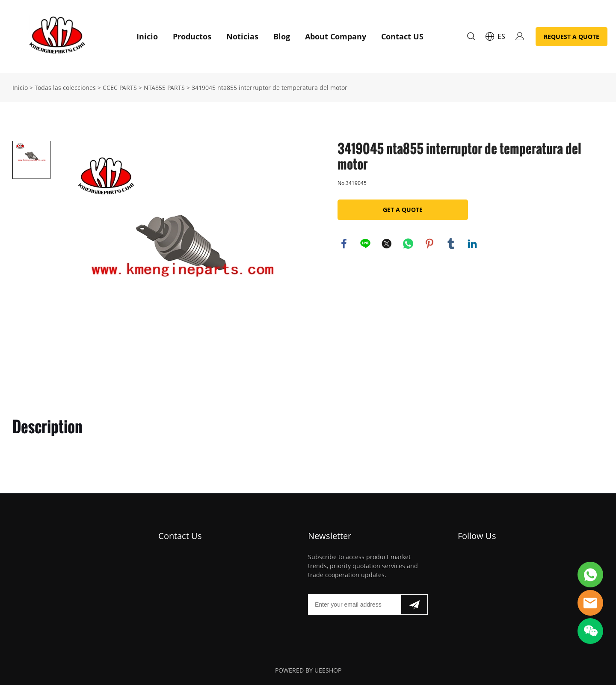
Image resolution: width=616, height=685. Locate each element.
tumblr (451, 244)
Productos (192, 36)
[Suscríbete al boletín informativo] (414, 605)
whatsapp (408, 244)
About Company (336, 36)
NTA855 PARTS (164, 88)
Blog (282, 36)
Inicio (147, 36)
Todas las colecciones (65, 88)
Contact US (402, 36)
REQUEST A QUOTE (572, 37)
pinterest (429, 244)
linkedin (472, 244)
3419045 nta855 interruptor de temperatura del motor (269, 88)
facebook (344, 244)
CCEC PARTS (120, 88)
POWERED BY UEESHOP (308, 670)
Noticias (242, 36)
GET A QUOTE (403, 210)
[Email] (354, 605)
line (365, 244)
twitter (387, 244)
